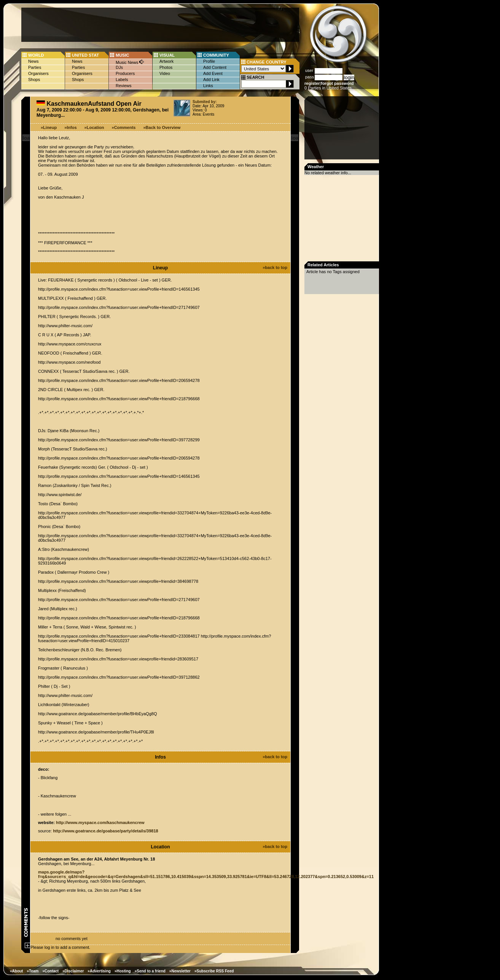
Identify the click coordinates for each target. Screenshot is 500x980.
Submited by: (205, 102)
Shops (34, 80)
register (312, 83)
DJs (119, 67)
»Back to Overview (162, 127)
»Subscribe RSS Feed (214, 971)
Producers (125, 73)
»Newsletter (180, 971)
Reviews (124, 86)
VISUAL (167, 55)
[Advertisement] (160, 25)
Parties (35, 67)
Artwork (166, 61)
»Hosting (123, 971)
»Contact (50, 971)
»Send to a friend (150, 971)
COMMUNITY (216, 55)
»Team (33, 971)
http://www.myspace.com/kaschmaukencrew (100, 822)
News (33, 61)
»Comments (124, 127)
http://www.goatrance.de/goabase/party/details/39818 (106, 831)
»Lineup (49, 127)
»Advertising (99, 971)
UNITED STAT (85, 55)
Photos (166, 67)
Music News (130, 62)
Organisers (38, 73)
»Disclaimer (73, 971)
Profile (209, 61)
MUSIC (122, 55)
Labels (122, 80)
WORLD (36, 55)
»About (16, 971)
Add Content (215, 67)
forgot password (337, 83)
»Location (94, 127)
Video (165, 73)
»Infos (70, 127)
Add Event (213, 73)
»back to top (275, 267)
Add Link (211, 80)
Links (208, 86)
